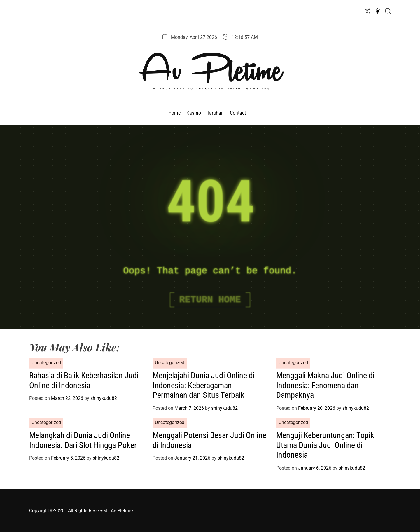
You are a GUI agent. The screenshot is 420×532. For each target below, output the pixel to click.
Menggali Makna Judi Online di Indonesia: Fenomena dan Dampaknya (325, 385)
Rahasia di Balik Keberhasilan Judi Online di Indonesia (84, 380)
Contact (238, 113)
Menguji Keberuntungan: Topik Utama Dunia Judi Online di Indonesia (325, 445)
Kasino (194, 113)
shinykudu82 (104, 398)
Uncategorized (46, 363)
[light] (378, 11)
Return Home (210, 300)
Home (174, 113)
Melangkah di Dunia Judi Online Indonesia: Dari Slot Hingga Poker (83, 440)
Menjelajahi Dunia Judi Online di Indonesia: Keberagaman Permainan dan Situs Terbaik (204, 385)
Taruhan (215, 113)
